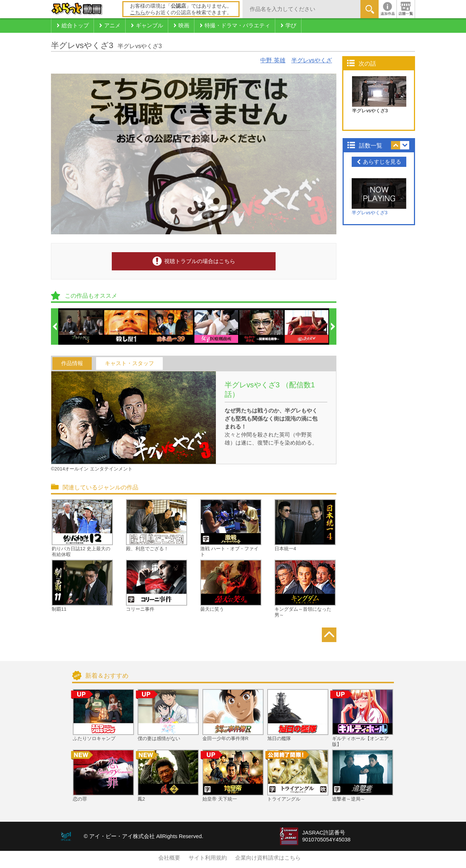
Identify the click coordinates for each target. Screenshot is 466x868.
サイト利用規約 (208, 858)
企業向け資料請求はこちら (268, 858)
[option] (81, 327)
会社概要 (169, 858)
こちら (138, 12)
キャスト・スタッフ (129, 363)
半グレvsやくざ (312, 60)
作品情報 (72, 363)
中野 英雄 (273, 60)
